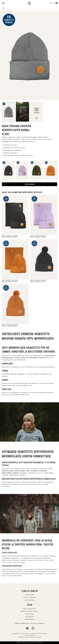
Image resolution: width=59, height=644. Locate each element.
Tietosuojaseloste (30, 635)
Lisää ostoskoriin (30, 184)
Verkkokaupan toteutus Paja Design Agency (30, 637)
